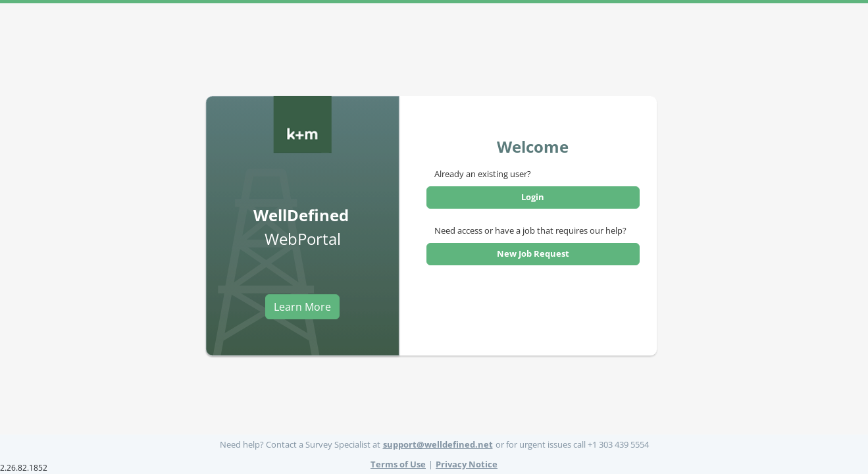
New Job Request (533, 253)
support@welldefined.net (438, 444)
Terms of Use (398, 464)
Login (533, 197)
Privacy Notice (467, 464)
